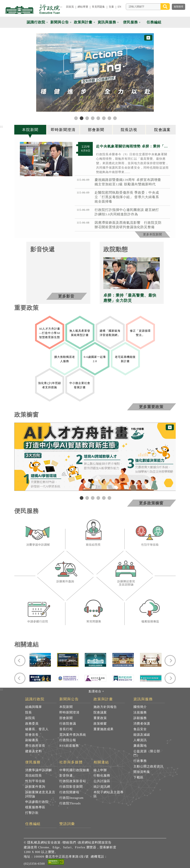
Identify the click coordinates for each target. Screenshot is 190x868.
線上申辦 (100, 770)
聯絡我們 (69, 842)
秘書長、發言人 (37, 729)
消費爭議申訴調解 (39, 770)
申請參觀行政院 (37, 802)
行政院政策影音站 (73, 781)
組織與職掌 (34, 707)
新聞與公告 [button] (60, 22)
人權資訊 (140, 740)
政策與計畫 (103, 699)
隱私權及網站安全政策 (44, 842)
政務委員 (32, 724)
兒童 (111, 7)
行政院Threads (70, 803)
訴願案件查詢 (35, 787)
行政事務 (140, 761)
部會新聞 (66, 718)
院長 (29, 712)
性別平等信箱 (35, 781)
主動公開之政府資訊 (148, 766)
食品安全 (140, 729)
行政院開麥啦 (69, 792)
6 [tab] (109, 498)
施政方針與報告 (105, 707)
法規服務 (140, 712)
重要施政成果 (104, 729)
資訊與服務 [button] (107, 22)
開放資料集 (142, 772)
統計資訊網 (102, 787)
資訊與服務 (143, 699)
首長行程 (66, 729)
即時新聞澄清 (69, 712)
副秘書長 (32, 740)
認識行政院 (35, 699)
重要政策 (100, 718)
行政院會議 (68, 724)
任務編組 (33, 824)
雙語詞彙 (67, 824)
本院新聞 (66, 707)
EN (119, 7)
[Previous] (41, 74)
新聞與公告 (69, 699)
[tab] (31, 130)
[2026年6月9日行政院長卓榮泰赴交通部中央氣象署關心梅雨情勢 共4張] (46, 159)
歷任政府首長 (35, 746)
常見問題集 (98, 7)
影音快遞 (66, 776)
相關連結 (101, 762)
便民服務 (33, 762)
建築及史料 (34, 751)
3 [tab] (92, 498)
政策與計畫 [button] (83, 22)
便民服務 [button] (130, 22)
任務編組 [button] (154, 22)
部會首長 (32, 735)
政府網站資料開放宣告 (95, 842)
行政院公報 (68, 740)
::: (61, 7)
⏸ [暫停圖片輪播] (148, 38)
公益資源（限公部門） (147, 753)
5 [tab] (103, 498)
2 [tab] (87, 498)
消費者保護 (142, 724)
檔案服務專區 (35, 807)
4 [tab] (98, 498)
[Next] (149, 74)
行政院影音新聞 (71, 787)
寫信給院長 (34, 776)
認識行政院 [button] (36, 22)
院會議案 (100, 712)
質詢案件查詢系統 (73, 735)
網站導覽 (83, 7)
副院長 (30, 718)
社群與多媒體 (71, 762)
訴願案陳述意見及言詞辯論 (40, 794)
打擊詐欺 (32, 813)
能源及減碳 (142, 735)
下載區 (138, 777)
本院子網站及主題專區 (109, 794)
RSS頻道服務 (69, 746)
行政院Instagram (71, 798)
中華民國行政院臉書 (74, 770)
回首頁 (70, 7)
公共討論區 (102, 781)
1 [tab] (81, 498)
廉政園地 (140, 746)
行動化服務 (102, 776)
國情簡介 (140, 707)
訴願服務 (140, 718)
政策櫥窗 (100, 724)
